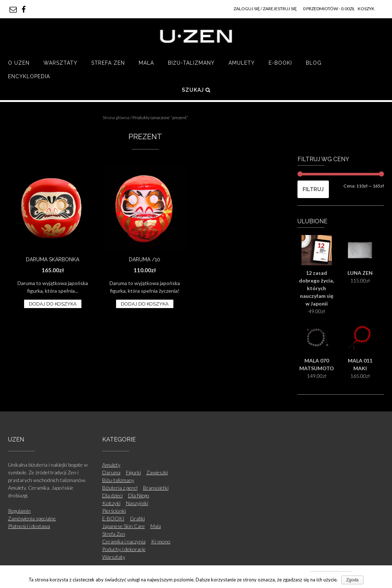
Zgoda (352, 580)
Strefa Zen (108, 63)
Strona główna (116, 117)
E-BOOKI (280, 63)
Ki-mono (161, 541)
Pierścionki (114, 511)
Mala (146, 63)
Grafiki (137, 518)
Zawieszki (157, 472)
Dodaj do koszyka (53, 304)
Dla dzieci (112, 495)
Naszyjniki (137, 503)
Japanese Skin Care (124, 526)
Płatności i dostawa (29, 526)
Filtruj (313, 189)
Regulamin (19, 511)
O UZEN (19, 63)
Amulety (242, 63)
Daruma (111, 472)
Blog (314, 63)
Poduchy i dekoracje (124, 549)
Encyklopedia (29, 76)
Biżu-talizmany (191, 63)
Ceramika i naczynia (124, 541)
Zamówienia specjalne (32, 518)
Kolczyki (111, 503)
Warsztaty (60, 63)
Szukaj (196, 90)
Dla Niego (139, 495)
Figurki (133, 472)
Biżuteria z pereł (120, 488)
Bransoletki (156, 488)
